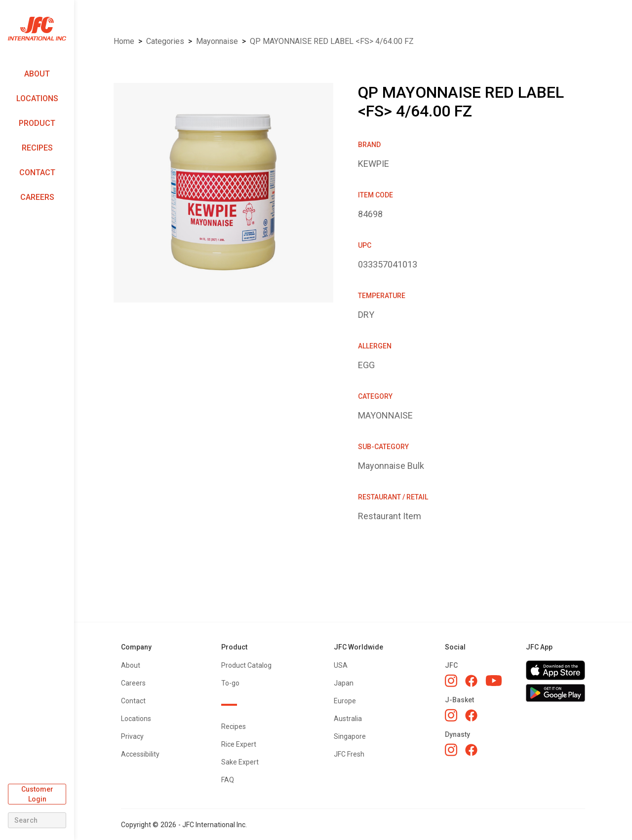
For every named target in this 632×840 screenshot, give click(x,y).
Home (124, 41)
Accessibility (140, 754)
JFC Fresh (349, 754)
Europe (345, 701)
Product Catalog (246, 665)
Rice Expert (239, 744)
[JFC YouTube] (494, 681)
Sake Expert (240, 762)
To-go (230, 683)
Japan (344, 683)
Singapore (350, 736)
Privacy (132, 736)
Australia (348, 719)
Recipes (37, 148)
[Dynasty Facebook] (471, 750)
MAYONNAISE (217, 41)
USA (341, 665)
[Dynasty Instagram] (451, 750)
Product (37, 123)
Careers (37, 197)
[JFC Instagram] (451, 681)
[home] (37, 29)
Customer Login (37, 794)
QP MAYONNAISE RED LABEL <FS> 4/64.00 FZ (332, 41)
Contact (37, 172)
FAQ (228, 780)
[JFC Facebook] (471, 681)
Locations (37, 98)
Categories (165, 41)
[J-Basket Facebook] (471, 715)
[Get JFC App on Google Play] (555, 693)
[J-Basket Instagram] (451, 715)
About (37, 74)
